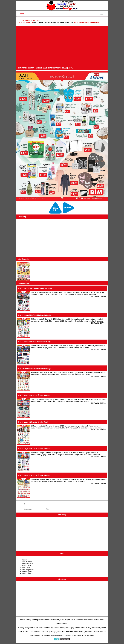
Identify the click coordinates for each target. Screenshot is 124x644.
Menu (22, 14)
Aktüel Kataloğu (88, 635)
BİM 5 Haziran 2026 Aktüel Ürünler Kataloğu (35, 342)
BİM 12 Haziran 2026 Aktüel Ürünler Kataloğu (53, 23)
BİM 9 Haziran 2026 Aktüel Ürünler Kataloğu (35, 315)
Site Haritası (67, 631)
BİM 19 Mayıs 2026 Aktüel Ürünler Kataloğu (34, 475)
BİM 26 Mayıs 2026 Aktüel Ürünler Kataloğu (34, 422)
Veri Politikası (27, 562)
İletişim (25, 560)
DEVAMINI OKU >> (99, 296)
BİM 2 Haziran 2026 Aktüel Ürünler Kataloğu (35, 369)
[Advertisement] (62, 47)
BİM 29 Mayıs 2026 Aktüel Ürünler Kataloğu (34, 395)
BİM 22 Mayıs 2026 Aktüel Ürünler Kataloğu (34, 449)
